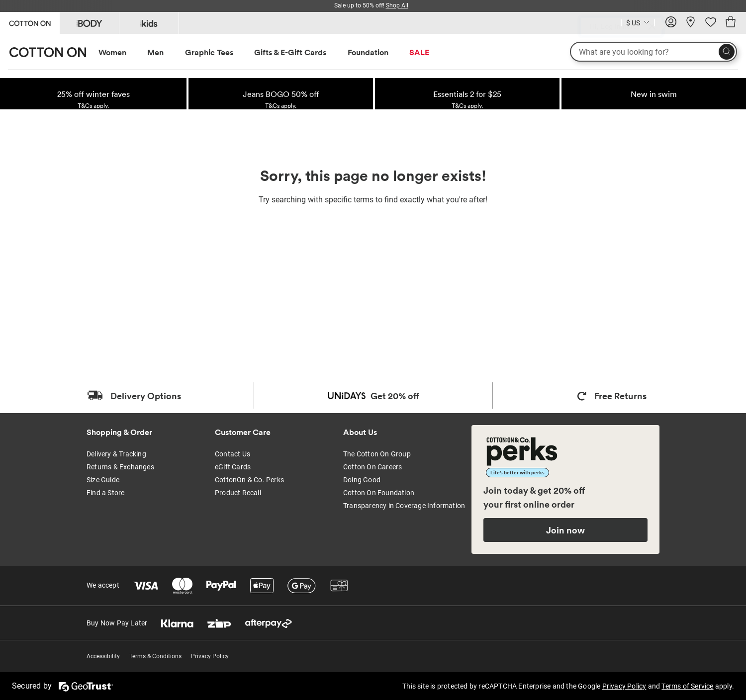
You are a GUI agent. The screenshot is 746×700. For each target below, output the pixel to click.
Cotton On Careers (373, 467)
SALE (419, 52)
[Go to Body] (89, 23)
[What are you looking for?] (653, 52)
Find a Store (105, 493)
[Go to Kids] (149, 23)
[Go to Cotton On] (30, 22)
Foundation (368, 52)
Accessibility (103, 656)
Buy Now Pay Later (117, 623)
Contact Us (233, 454)
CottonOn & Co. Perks (249, 480)
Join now (565, 530)
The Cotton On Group (377, 454)
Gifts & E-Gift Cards (290, 52)
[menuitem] (122, 52)
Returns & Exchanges (120, 467)
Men (155, 52)
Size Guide (103, 480)
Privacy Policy (210, 656)
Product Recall (238, 493)
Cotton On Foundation (379, 493)
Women (112, 52)
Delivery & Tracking (116, 454)
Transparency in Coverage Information (404, 506)
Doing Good (362, 480)
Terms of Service (687, 686)
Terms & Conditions (155, 656)
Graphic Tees (209, 52)
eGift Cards (233, 467)
